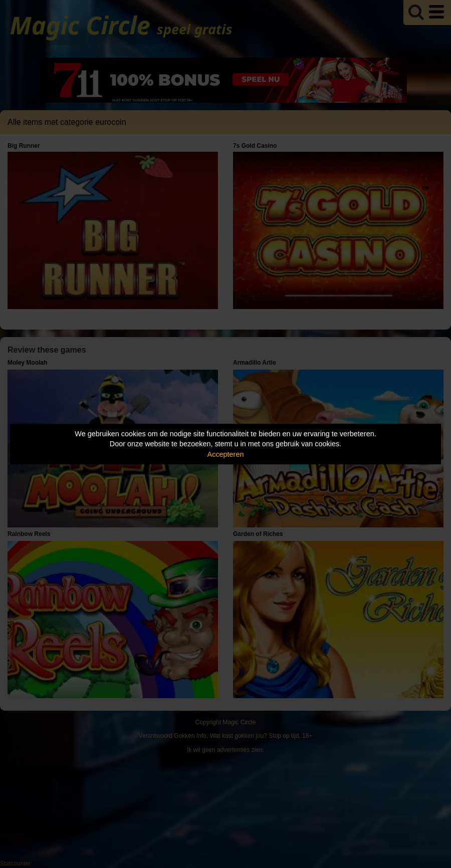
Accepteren (226, 454)
